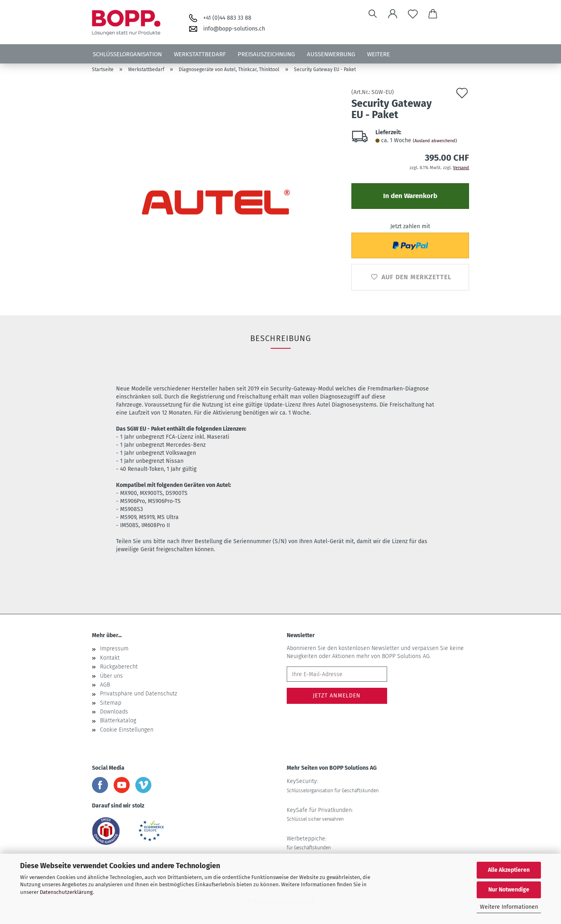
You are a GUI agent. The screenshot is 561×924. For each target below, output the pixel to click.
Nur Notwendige (509, 890)
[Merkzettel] (413, 14)
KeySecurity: (333, 785)
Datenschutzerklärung (66, 892)
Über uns (111, 676)
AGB (105, 685)
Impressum (114, 649)
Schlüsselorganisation (127, 54)
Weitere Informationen (509, 907)
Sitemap (111, 703)
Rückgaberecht (119, 667)
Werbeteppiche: (309, 843)
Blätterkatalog (118, 721)
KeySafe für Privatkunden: (320, 814)
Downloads (114, 712)
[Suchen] (373, 14)
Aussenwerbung (331, 54)
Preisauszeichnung (266, 54)
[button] (393, 14)
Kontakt (110, 658)
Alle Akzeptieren (509, 870)
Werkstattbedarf (200, 54)
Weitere (378, 54)
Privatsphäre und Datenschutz (139, 694)
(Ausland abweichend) (435, 141)
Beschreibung (281, 338)
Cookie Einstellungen (127, 730)
